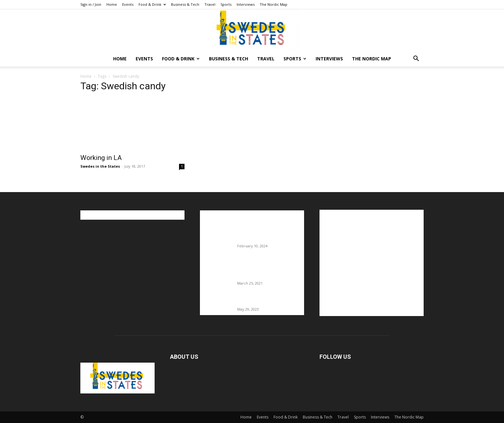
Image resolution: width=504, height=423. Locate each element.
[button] (416, 59)
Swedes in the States (100, 166)
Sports (226, 4)
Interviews (246, 4)
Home (112, 4)
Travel (210, 4)
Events (128, 4)
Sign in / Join (91, 4)
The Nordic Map (274, 4)
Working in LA (101, 158)
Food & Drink (152, 4)
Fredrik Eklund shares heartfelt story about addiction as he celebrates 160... (268, 270)
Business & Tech (185, 4)
